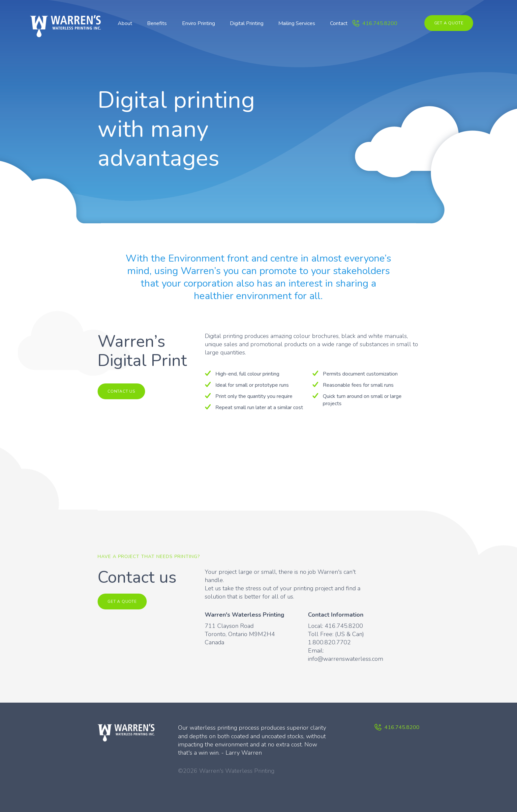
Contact (339, 23)
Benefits (157, 23)
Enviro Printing (198, 23)
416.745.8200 (380, 23)
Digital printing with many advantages (176, 129)
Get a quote (449, 23)
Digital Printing (247, 23)
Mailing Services (297, 23)
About (125, 23)
